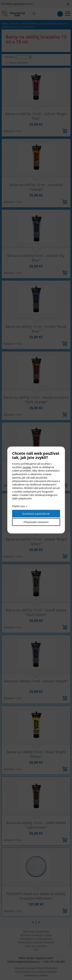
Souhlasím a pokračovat (36, 514)
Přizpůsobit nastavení (36, 522)
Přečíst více (18, 506)
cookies (27, 467)
